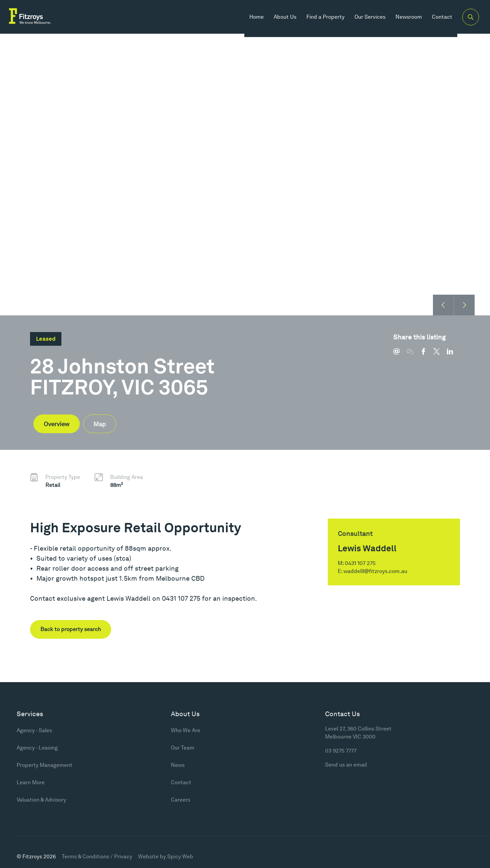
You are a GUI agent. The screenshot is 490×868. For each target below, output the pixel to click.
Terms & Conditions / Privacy (97, 856)
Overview (57, 424)
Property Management (45, 765)
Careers (181, 800)
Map (100, 424)
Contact (436, 20)
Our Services (364, 20)
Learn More (31, 782)
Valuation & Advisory (41, 800)
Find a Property (320, 20)
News (178, 765)
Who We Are (186, 730)
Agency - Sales (34, 730)
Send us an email (346, 765)
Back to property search (71, 629)
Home (251, 20)
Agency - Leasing (37, 748)
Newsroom (403, 20)
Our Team (183, 748)
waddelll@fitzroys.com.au (375, 571)
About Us (279, 20)
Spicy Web (180, 856)
